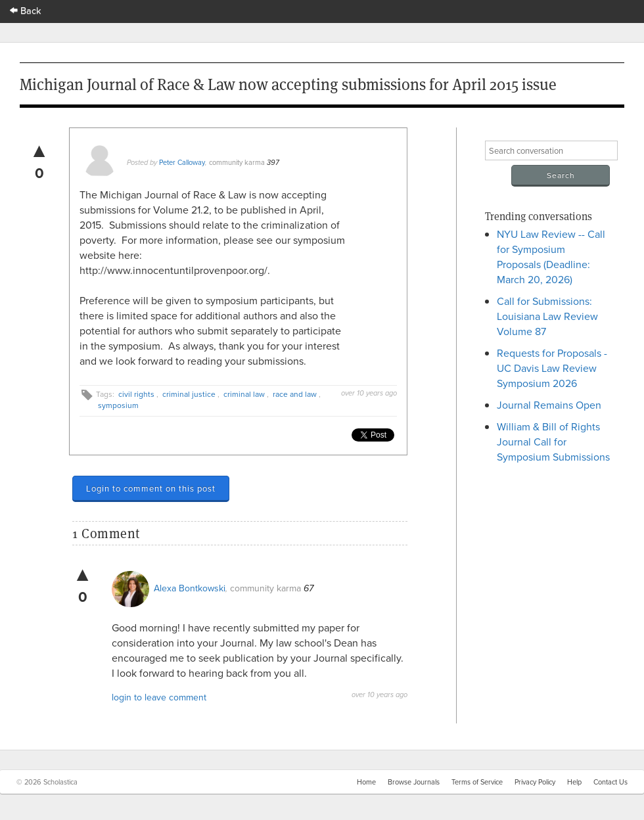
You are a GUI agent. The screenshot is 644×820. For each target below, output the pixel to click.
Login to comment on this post (151, 488)
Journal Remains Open (549, 405)
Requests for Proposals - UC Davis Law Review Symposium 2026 (552, 368)
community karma (237, 162)
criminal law (244, 394)
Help (574, 782)
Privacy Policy (535, 782)
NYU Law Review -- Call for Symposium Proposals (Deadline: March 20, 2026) (551, 257)
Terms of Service (477, 782)
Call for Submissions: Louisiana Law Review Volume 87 (547, 316)
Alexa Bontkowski (190, 588)
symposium (118, 405)
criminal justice (189, 394)
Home (366, 782)
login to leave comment (159, 697)
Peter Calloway (182, 162)
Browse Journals (414, 782)
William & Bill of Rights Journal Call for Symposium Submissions (553, 442)
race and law (295, 394)
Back (26, 10)
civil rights (136, 394)
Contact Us (610, 782)
